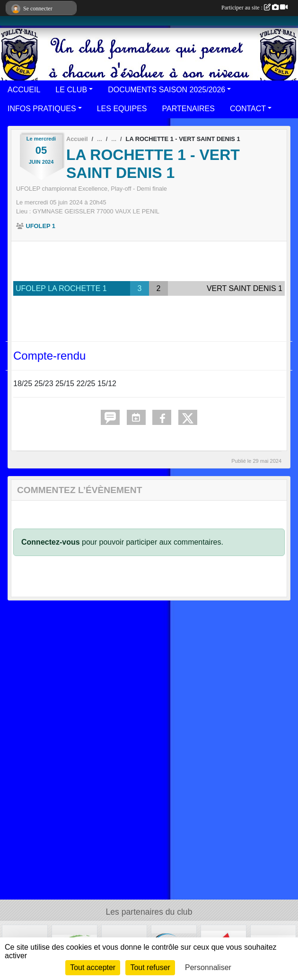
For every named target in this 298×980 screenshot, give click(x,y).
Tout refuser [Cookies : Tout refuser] (150, 967)
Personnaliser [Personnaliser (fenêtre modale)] (208, 967)
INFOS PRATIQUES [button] (42, 109)
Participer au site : (254, 8)
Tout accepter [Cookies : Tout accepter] (93, 967)
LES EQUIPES (122, 109)
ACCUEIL (24, 90)
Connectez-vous (51, 542)
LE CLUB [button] (71, 90)
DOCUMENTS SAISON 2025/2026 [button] (167, 90)
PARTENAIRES (188, 109)
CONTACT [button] (248, 109)
